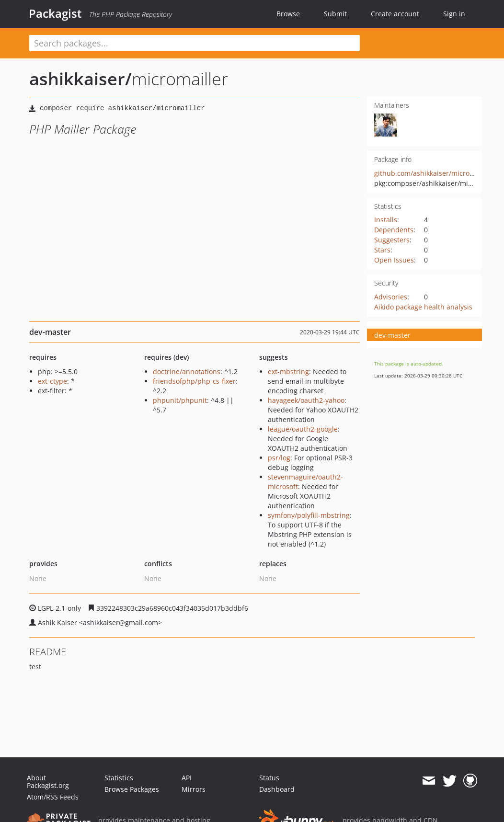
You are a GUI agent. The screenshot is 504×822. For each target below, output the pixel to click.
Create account (395, 14)
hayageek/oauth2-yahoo (306, 400)
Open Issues (394, 260)
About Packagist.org (48, 782)
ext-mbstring (288, 371)
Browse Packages (132, 789)
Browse (288, 14)
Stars (382, 250)
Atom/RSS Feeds (53, 797)
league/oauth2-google (303, 429)
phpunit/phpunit (180, 400)
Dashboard (277, 789)
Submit (335, 14)
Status (269, 778)
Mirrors (194, 789)
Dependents (394, 230)
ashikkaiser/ (80, 79)
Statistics (119, 778)
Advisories (391, 297)
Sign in (454, 14)
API (187, 778)
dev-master (392, 335)
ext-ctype (52, 381)
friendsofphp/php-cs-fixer (194, 381)
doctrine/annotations (187, 371)
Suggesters (392, 240)
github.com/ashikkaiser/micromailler (433, 173)
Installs (386, 220)
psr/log (279, 458)
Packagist (55, 13)
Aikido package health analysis (423, 307)
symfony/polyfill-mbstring (309, 515)
